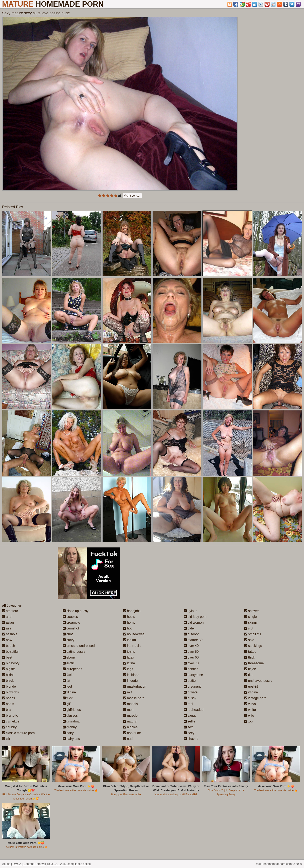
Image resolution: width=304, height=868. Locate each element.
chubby (9, 727)
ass (7, 628)
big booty (11, 663)
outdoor (191, 634)
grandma (71, 721)
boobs (9, 698)
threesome (254, 663)
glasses (70, 716)
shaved (191, 739)
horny (129, 623)
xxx (249, 721)
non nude (132, 733)
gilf (67, 704)
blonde (9, 686)
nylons (191, 611)
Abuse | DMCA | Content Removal (24, 864)
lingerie (130, 681)
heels (129, 617)
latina (129, 663)
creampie (71, 623)
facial (69, 675)
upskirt (251, 686)
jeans (129, 652)
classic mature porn (18, 733)
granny (70, 727)
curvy (69, 640)
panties (191, 669)
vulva (250, 704)
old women (194, 623)
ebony (69, 657)
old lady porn (195, 617)
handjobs (132, 611)
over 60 (191, 657)
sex (188, 727)
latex (129, 657)
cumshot (71, 628)
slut (249, 628)
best (7, 657)
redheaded (194, 710)
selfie (190, 721)
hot (127, 628)
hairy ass (71, 739)
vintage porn (255, 698)
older (189, 628)
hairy (68, 733)
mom (129, 710)
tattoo (250, 652)
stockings (253, 646)
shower (251, 611)
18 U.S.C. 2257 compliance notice (69, 864)
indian (129, 640)
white (250, 710)
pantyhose (193, 675)
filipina (69, 692)
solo (249, 640)
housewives (134, 634)
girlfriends (72, 710)
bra (6, 710)
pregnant (192, 686)
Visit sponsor (132, 196)
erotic (69, 663)
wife (249, 716)
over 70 (191, 663)
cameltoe (11, 721)
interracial (132, 646)
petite (190, 681)
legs (128, 669)
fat (66, 681)
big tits (9, 669)
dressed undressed (79, 646)
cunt (68, 634)
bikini (8, 675)
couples (70, 617)
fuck (68, 698)
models (130, 704)
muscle (130, 716)
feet (67, 686)
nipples (130, 727)
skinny (251, 623)
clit (6, 739)
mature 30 (193, 640)
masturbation (135, 686)
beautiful (10, 652)
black (8, 681)
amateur (10, 611)
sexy (189, 733)
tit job (250, 669)
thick (249, 657)
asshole (10, 634)
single (250, 617)
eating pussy (74, 652)
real (188, 704)
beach (9, 646)
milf (128, 692)
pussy (190, 698)
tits (248, 675)
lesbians (131, 675)
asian (8, 623)
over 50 (191, 652)
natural (130, 721)
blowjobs (10, 692)
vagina (251, 692)
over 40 (191, 646)
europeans (72, 669)
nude (129, 739)
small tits (253, 634)
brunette (10, 716)
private (191, 692)
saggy (190, 716)
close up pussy (76, 611)
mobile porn (134, 698)
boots (8, 704)
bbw (7, 640)
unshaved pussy (258, 681)
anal (7, 617)
